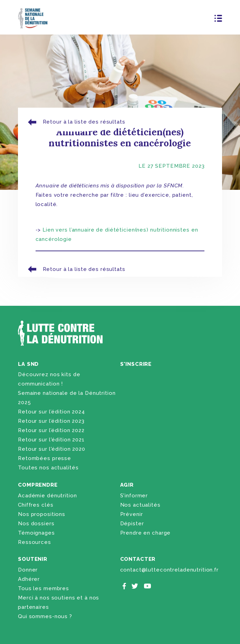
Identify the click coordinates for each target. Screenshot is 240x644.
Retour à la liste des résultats (76, 122)
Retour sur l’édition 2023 (51, 421)
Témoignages (36, 533)
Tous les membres (44, 588)
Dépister (132, 524)
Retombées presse (45, 458)
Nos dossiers (36, 524)
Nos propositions (42, 514)
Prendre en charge (146, 533)
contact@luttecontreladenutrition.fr (169, 570)
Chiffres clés (36, 505)
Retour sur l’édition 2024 (51, 412)
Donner (28, 570)
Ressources (35, 542)
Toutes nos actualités (48, 468)
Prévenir (132, 514)
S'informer (134, 496)
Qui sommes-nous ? (45, 616)
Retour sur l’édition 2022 (51, 430)
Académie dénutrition (47, 496)
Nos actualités (140, 505)
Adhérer (29, 579)
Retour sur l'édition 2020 (52, 449)
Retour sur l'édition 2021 (51, 440)
